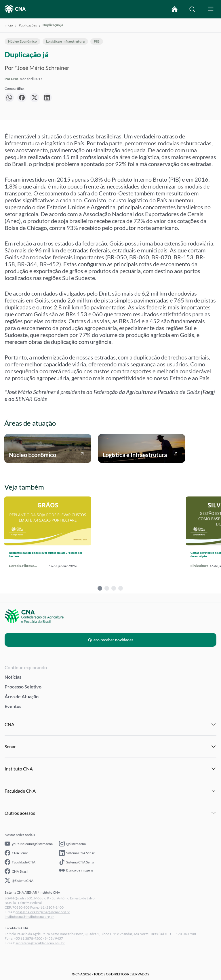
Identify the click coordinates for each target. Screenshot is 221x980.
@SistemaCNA (19, 880)
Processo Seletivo (23, 687)
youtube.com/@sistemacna (29, 844)
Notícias (13, 677)
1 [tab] (100, 588)
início (9, 25)
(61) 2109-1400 (52, 907)
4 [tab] (121, 588)
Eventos (13, 706)
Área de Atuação (22, 696)
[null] (9, 98)
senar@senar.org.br (55, 912)
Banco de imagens (76, 870)
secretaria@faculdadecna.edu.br (40, 943)
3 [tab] (114, 588)
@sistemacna (72, 844)
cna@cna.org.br (28, 912)
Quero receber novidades (111, 640)
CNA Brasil (16, 871)
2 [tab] (107, 588)
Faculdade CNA (20, 862)
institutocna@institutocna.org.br (29, 917)
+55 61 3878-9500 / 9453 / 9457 (38, 938)
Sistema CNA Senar (77, 853)
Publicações (28, 25)
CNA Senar (16, 853)
